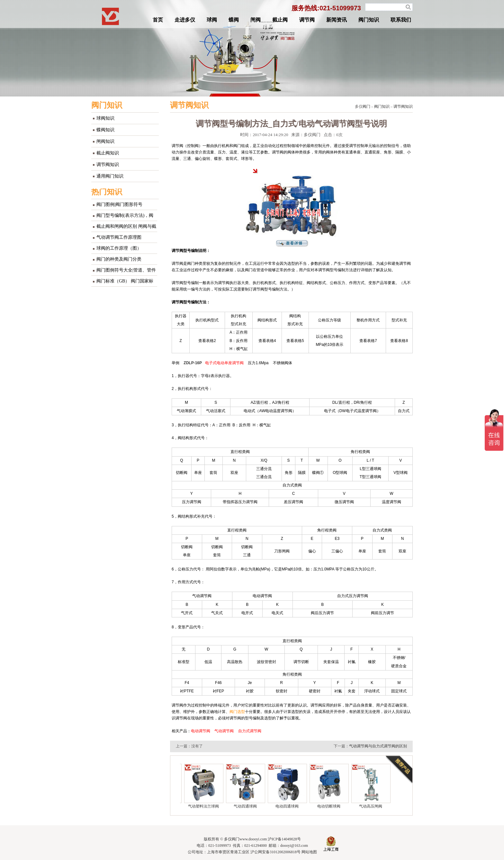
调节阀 (307, 20)
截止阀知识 (108, 153)
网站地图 (309, 852)
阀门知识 (369, 20)
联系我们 (401, 20)
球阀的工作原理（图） (119, 248)
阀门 (366, 106)
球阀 (212, 20)
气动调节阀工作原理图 (119, 237)
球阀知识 (105, 118)
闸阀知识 (105, 141)
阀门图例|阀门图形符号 (119, 204)
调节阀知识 (108, 165)
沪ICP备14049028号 (284, 839)
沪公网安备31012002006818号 (275, 852)
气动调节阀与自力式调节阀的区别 (378, 746)
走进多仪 (185, 20)
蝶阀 (234, 20)
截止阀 (280, 20)
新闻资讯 (337, 20)
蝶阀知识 (105, 130)
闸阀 (256, 20)
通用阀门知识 (110, 176)
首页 (158, 20)
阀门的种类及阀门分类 (119, 259)
